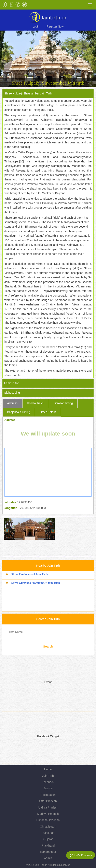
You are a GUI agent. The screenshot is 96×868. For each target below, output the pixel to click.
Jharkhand (48, 846)
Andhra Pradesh (48, 808)
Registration (48, 795)
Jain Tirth (48, 776)
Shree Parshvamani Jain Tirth (30, 574)
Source (48, 788)
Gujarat (48, 839)
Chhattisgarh (48, 827)
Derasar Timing (63, 403)
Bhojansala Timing (19, 412)
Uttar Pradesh (48, 801)
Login (36, 26)
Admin (48, 858)
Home (48, 769)
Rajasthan (48, 833)
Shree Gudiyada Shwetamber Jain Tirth (36, 583)
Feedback (48, 782)
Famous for (11, 383)
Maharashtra (48, 852)
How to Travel (36, 403)
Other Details (48, 412)
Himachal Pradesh (48, 820)
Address (12, 403)
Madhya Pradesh (48, 814)
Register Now (55, 26)
